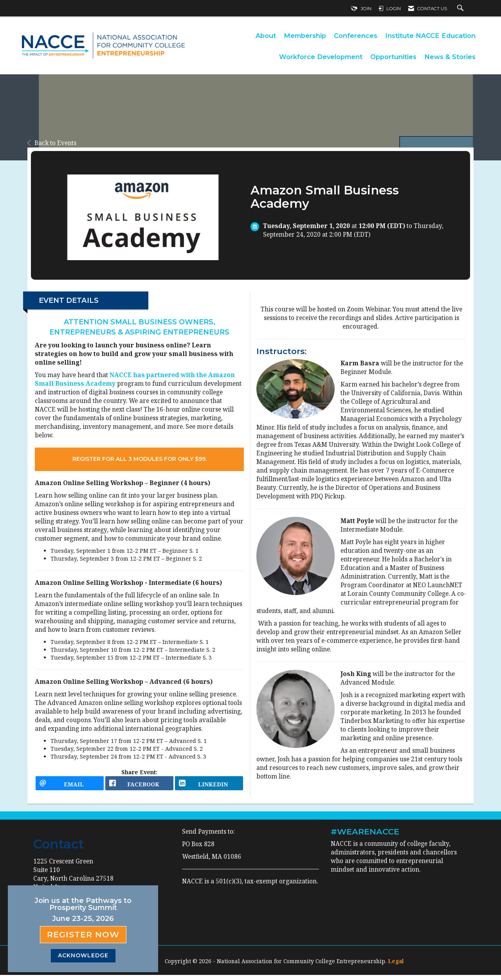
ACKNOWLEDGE (83, 955)
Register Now (83, 934)
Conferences (356, 36)
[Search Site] (461, 9)
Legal (396, 966)
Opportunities (393, 57)
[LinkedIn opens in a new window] (209, 786)
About (266, 36)
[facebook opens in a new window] (139, 786)
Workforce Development (321, 57)
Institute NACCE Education (430, 36)
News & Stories (450, 57)
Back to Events (52, 143)
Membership (305, 36)
